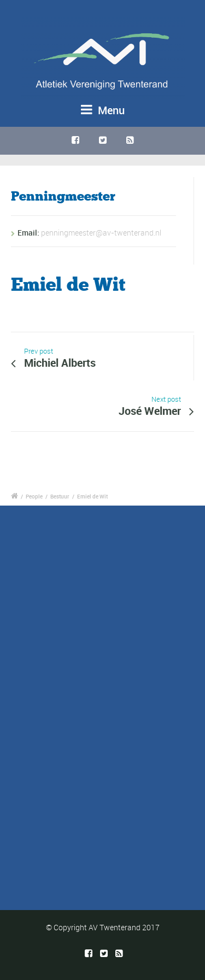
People (34, 496)
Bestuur (60, 496)
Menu (103, 110)
